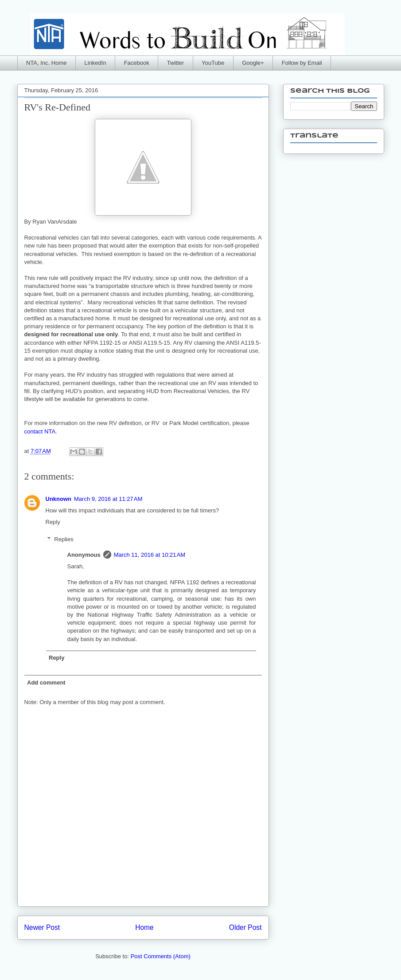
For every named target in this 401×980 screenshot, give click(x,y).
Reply (53, 522)
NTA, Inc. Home (47, 63)
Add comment (46, 683)
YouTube (213, 63)
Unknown (59, 499)
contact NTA (40, 431)
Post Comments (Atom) (161, 956)
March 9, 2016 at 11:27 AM (108, 499)
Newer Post (42, 927)
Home (144, 927)
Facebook (137, 63)
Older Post (245, 927)
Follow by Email (302, 63)
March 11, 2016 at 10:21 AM (150, 555)
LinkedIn (95, 63)
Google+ (253, 63)
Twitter (175, 63)
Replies (64, 539)
